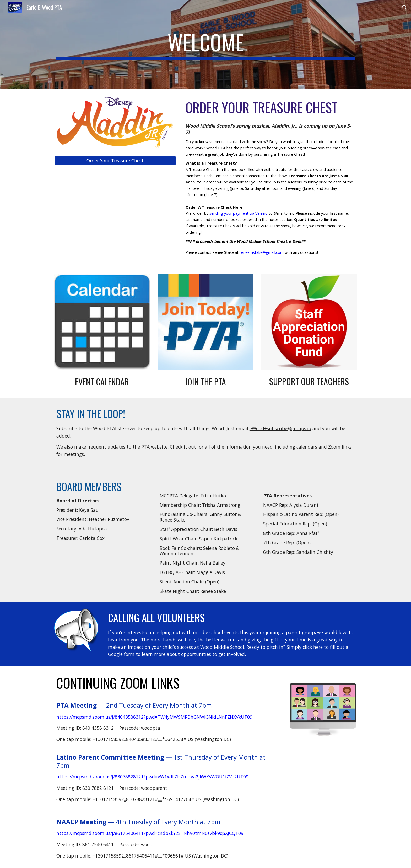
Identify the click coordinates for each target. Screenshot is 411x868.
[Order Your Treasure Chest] (115, 161)
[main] (206, 45)
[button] (405, 7)
